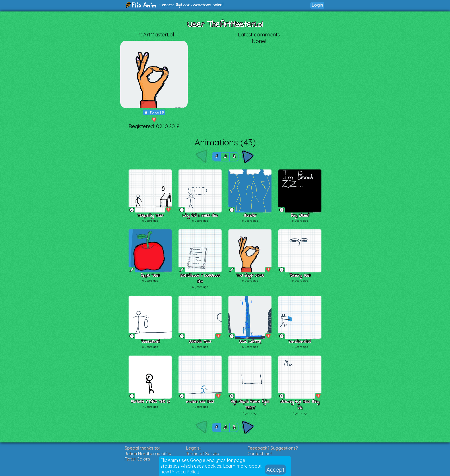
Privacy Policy (185, 472)
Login (317, 5)
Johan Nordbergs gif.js (148, 453)
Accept (275, 470)
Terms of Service (203, 453)
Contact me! (259, 453)
